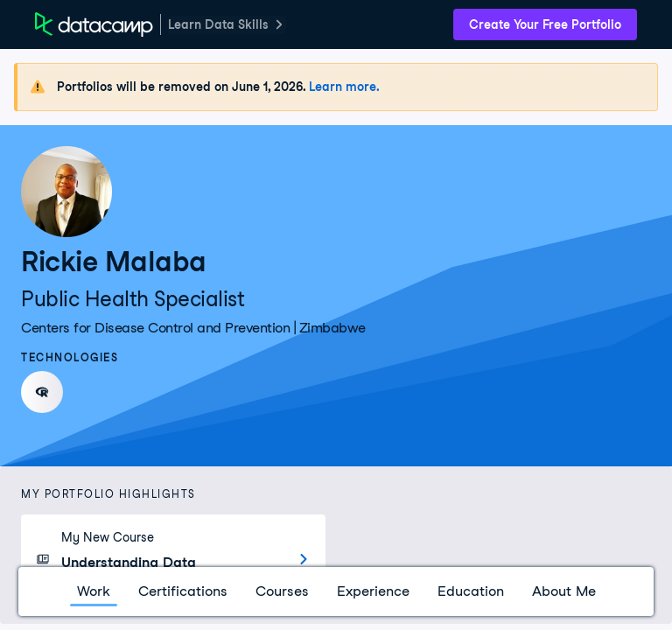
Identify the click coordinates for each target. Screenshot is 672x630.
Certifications (183, 591)
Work (94, 591)
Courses (282, 591)
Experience (373, 591)
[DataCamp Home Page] (94, 24)
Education (471, 591)
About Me (564, 591)
